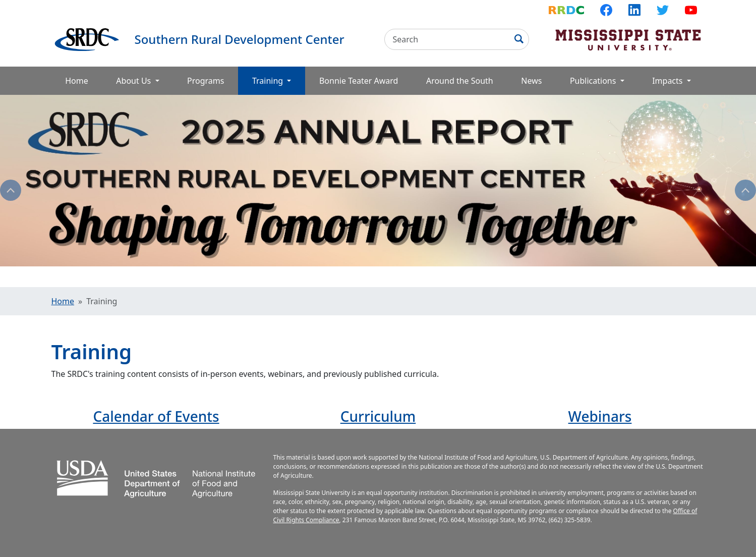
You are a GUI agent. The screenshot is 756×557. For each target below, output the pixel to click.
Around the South (460, 81)
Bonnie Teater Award (359, 81)
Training (279, 80)
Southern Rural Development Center (240, 39)
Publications (594, 81)
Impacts (668, 81)
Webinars (600, 416)
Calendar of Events (156, 416)
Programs (206, 81)
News (531, 81)
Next (745, 190)
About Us (134, 81)
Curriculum (378, 416)
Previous (11, 190)
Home (77, 81)
